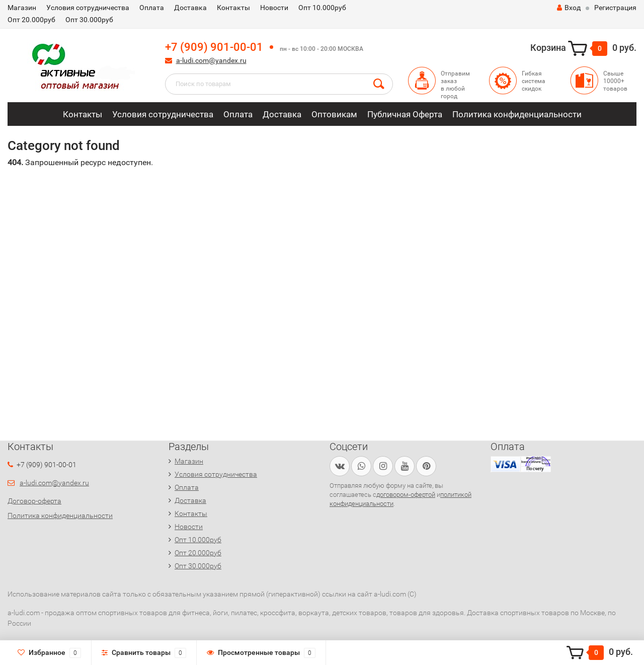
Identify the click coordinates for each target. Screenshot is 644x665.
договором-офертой (406, 495)
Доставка (190, 8)
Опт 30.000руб (89, 20)
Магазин (22, 8)
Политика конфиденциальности (517, 114)
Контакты (233, 8)
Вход (569, 8)
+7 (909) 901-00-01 (214, 47)
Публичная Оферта (405, 114)
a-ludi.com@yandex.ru (211, 60)
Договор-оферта (34, 501)
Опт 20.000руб (31, 20)
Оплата (152, 8)
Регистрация (615, 8)
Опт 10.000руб (322, 8)
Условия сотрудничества (88, 8)
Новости (274, 8)
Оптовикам (334, 114)
